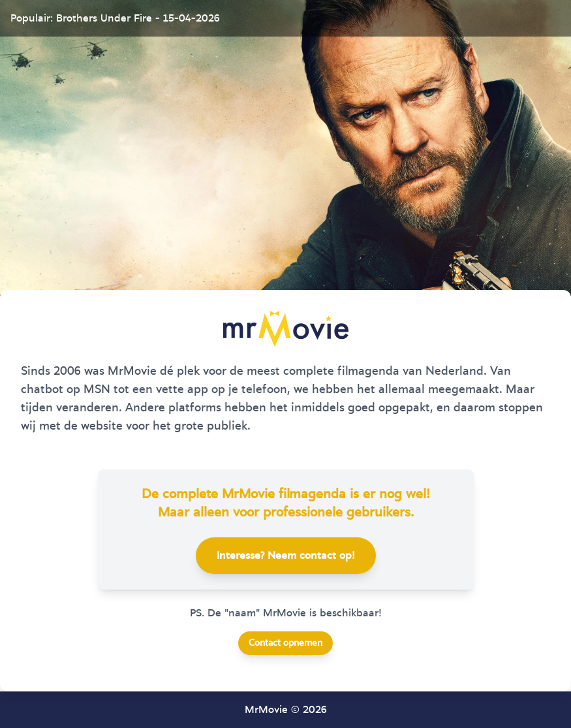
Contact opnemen (285, 643)
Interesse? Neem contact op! (286, 556)
